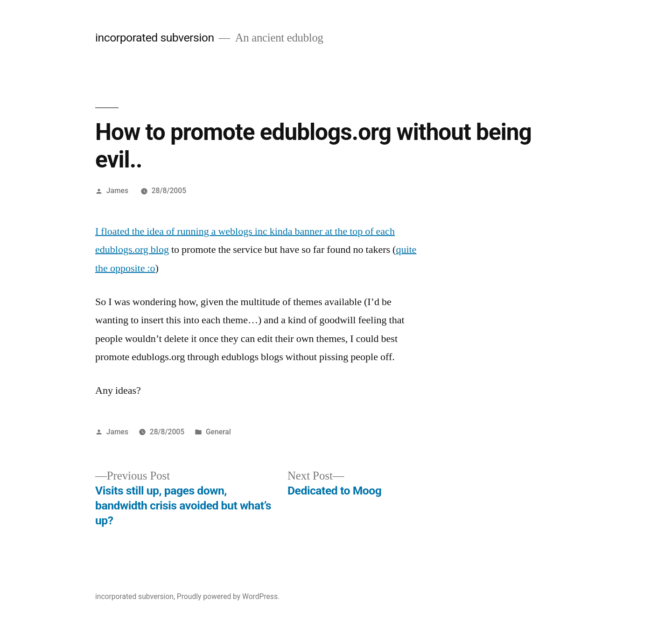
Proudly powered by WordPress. (228, 596)
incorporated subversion (155, 38)
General (218, 432)
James (117, 191)
